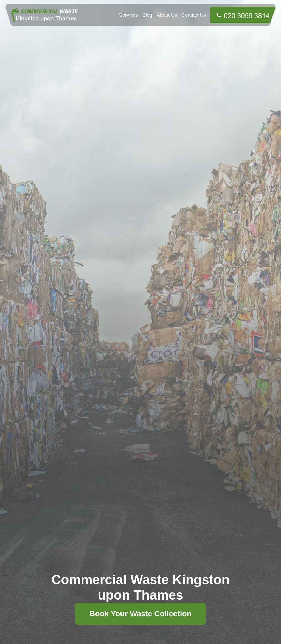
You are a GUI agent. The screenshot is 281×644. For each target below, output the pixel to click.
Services (129, 15)
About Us (167, 15)
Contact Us (194, 15)
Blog (147, 15)
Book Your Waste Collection (140, 614)
